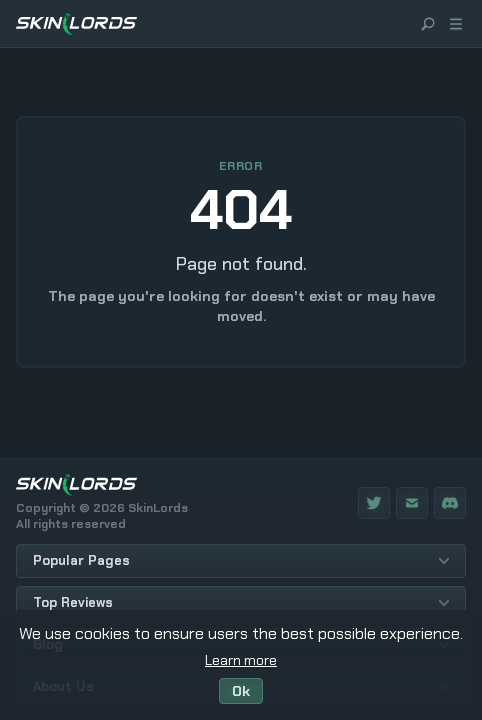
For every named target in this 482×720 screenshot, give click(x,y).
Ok (241, 691)
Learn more (241, 660)
